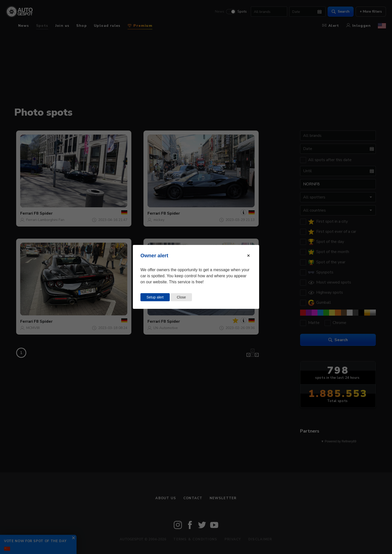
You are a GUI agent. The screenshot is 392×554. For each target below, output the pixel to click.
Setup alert (155, 297)
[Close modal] (248, 256)
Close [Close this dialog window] (181, 297)
